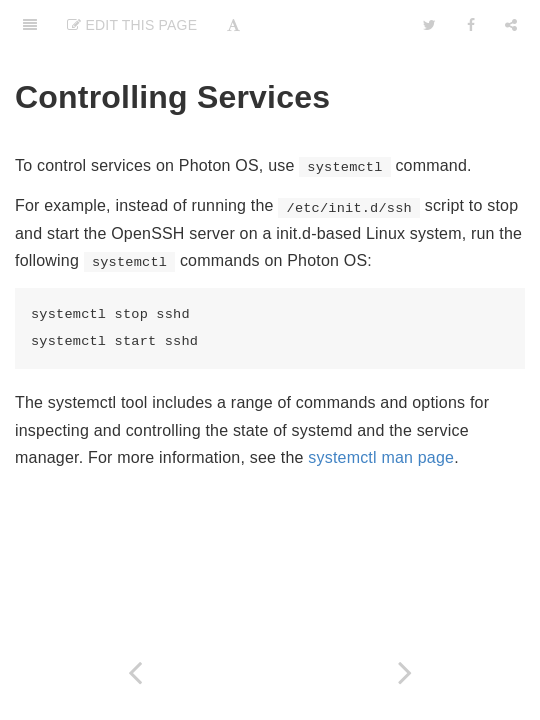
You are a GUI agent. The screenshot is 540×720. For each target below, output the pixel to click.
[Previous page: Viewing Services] (135, 672)
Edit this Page (132, 25)
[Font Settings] (233, 25)
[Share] (511, 25)
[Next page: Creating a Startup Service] (405, 672)
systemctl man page (381, 457)
